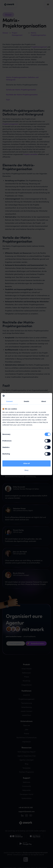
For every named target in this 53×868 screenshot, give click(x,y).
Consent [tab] (9, 401)
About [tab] (44, 401)
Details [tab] (26, 401)
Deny (27, 470)
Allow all (27, 463)
